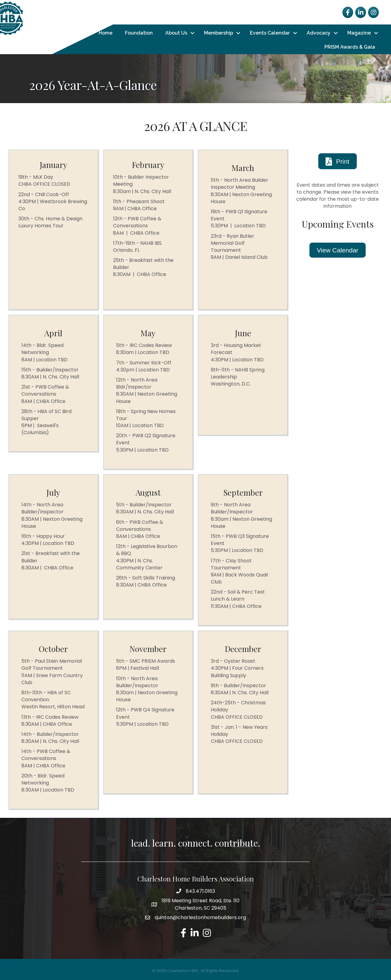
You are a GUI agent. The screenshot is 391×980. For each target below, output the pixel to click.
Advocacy (319, 33)
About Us (176, 33)
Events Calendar (270, 33)
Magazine (359, 33)
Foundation (139, 33)
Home (106, 33)
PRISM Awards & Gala (350, 47)
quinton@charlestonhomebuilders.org (200, 917)
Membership (219, 33)
